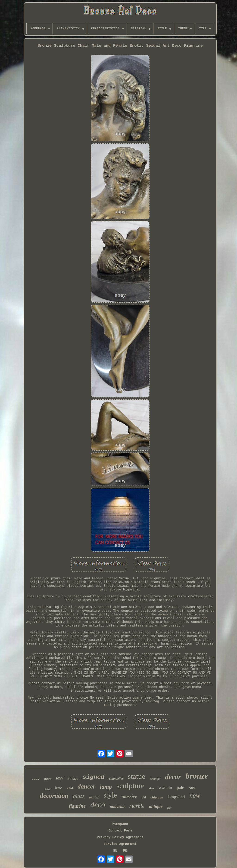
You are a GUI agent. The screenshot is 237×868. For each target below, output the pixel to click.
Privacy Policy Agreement (120, 837)
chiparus (157, 797)
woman (165, 787)
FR (125, 851)
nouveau (117, 807)
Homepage (120, 824)
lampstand (176, 797)
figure (48, 779)
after (169, 808)
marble (137, 806)
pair (180, 788)
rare (192, 788)
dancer (86, 786)
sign (151, 788)
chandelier (116, 779)
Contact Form (120, 831)
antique (156, 806)
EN (115, 851)
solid (70, 788)
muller (94, 797)
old (144, 797)
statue (137, 776)
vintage (73, 779)
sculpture (130, 786)
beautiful (155, 779)
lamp (106, 787)
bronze (197, 776)
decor (173, 777)
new (195, 795)
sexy (59, 778)
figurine (77, 806)
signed (94, 777)
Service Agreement (120, 844)
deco (98, 805)
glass (79, 796)
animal (36, 779)
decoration (54, 796)
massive (129, 796)
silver (47, 789)
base (58, 788)
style (110, 795)
